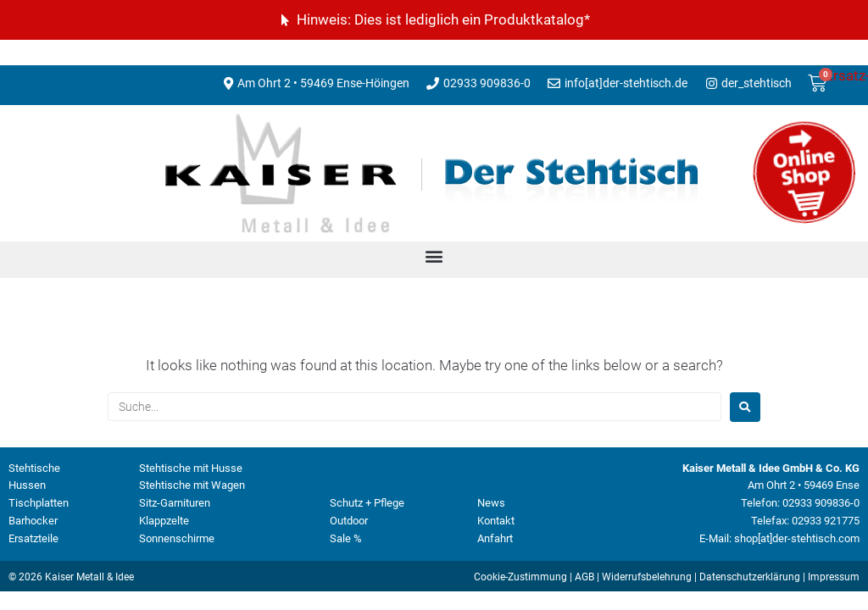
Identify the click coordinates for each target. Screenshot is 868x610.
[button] (434, 255)
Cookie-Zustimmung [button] (520, 577)
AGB (584, 577)
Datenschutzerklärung (750, 577)
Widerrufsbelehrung (647, 577)
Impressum (834, 577)
